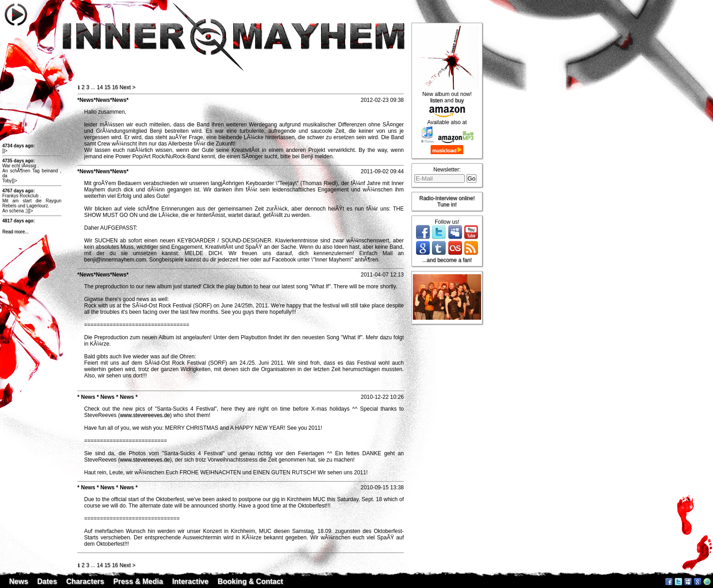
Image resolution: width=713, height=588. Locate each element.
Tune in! (447, 205)
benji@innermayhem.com (115, 260)
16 (115, 87)
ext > (128, 87)
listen (437, 101)
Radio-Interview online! (447, 198)
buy (459, 101)
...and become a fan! (447, 260)
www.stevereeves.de (145, 415)
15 (107, 87)
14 (100, 87)
